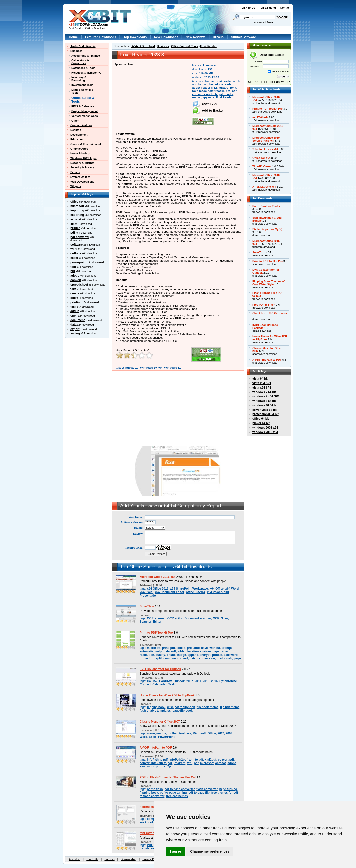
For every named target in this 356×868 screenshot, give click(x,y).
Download (210, 104)
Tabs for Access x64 (265, 149)
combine (169, 658)
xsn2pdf (168, 766)
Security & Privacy (82, 167)
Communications (81, 125)
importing (77, 210)
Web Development (82, 182)
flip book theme (207, 707)
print (165, 648)
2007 (190, 681)
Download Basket (272, 55)
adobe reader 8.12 (204, 88)
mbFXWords (148, 833)
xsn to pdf (153, 766)
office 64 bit (261, 419)
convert (76, 280)
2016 (214, 681)
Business (76, 51)
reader (197, 97)
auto (196, 648)
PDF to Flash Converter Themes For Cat (168, 777)
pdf (73, 233)
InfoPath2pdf (178, 760)
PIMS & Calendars (83, 106)
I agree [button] (176, 851)
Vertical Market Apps (85, 116)
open (74, 316)
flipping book (156, 707)
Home (73, 37)
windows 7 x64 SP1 (266, 396)
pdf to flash (155, 789)
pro (189, 648)
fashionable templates (155, 711)
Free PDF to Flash (264, 305)
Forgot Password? (277, 82)
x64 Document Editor (170, 592)
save (205, 648)
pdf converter (80, 237)
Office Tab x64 (262, 158)
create (75, 293)
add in (75, 311)
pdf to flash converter (179, 789)
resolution (147, 655)
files (73, 307)
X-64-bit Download (143, 46)
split (159, 658)
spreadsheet (79, 285)
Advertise (75, 859)
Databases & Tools (83, 68)
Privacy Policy (151, 859)
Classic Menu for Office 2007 (160, 722)
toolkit (181, 648)
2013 (206, 681)
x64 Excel (146, 592)
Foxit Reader (208, 46)
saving (75, 333)
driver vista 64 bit (265, 410)
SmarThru (147, 606)
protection (147, 658)
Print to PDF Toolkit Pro (156, 633)
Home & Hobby (80, 153)
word (74, 249)
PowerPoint (166, 737)
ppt (73, 271)
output (160, 651)
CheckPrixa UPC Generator (270, 313)
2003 (229, 733)
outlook (76, 253)
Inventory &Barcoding (79, 79)
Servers (75, 172)
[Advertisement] (152, 97)
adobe (75, 276)
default (171, 651)
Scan (225, 618)
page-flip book (182, 711)
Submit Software (243, 37)
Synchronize (228, 681)
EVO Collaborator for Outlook (160, 669)
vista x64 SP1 (262, 383)
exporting (77, 215)
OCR (216, 618)
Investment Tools (82, 85)
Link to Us (248, 8)
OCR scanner (156, 618)
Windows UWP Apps (84, 158)
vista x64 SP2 (262, 388)
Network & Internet (82, 163)
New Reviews (195, 37)
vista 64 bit (260, 379)
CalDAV (152, 681)
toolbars (185, 733)
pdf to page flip (199, 793)
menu (151, 733)
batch (194, 658)
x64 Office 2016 (158, 589)
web (229, 658)
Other (75, 121)
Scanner (145, 622)
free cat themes (177, 796)
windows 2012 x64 (265, 432)
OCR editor (175, 618)
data (74, 325)
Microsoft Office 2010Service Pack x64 (266, 139)
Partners (109, 859)
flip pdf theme (230, 707)
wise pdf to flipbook (181, 707)
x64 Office (217, 589)
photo (221, 658)
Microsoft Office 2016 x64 (157, 577)
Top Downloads (135, 37)
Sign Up (254, 82)
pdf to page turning (173, 793)
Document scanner (198, 618)
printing (76, 302)
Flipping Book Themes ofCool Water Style (268, 283)
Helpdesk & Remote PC (86, 73)
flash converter (207, 789)
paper (216, 651)
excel (74, 258)
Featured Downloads (101, 37)
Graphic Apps (79, 149)
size (225, 651)
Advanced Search (265, 22)
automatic (147, 651)
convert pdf (226, 760)
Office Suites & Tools (185, 46)
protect (217, 655)
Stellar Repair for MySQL (268, 229)
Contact (285, 8)
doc (73, 298)
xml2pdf (211, 760)
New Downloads (166, 37)
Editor (157, 622)
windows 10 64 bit (265, 405)
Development (79, 135)
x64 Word (232, 589)
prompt (227, 648)
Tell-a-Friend (267, 8)
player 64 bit (261, 423)
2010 (198, 681)
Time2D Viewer (262, 166)
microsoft (77, 206)
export (75, 329)
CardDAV (166, 681)
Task (172, 684)
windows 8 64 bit (264, 401)
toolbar (173, 733)
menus (161, 733)
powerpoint (78, 262)
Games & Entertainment (86, 144)
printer (75, 228)
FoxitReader (224, 97)
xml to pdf (196, 760)
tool (73, 267)
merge (182, 655)
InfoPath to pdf (157, 760)
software (77, 245)
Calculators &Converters (80, 62)
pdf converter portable (214, 92)
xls (73, 224)
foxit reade (199, 91)
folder (182, 651)
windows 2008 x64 (265, 428)
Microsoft (199, 733)
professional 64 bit (266, 414)
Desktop (76, 130)
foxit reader (216, 91)
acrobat (76, 219)
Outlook (179, 681)
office (74, 202)
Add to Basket (213, 111)
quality (160, 655)
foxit (233, 88)
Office (212, 733)
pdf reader (226, 94)
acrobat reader (222, 81)
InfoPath (179, 763)
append (193, 655)
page (237, 658)
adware (223, 88)
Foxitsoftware (125, 134)
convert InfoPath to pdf (156, 763)
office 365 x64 (196, 592)
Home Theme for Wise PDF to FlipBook (167, 695)
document (78, 320)
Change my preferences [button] (210, 851)
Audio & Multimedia (83, 46)
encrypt (205, 655)
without (215, 648)
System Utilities (80, 177)
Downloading (128, 859)
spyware (208, 97)
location (193, 651)
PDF (150, 845)
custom (206, 651)
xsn (142, 766)
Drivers (218, 37)
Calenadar (159, 684)
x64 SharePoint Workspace (189, 589)
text (73, 289)
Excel (153, 737)
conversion (207, 658)
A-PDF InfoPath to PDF (156, 748)
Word (143, 737)
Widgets (76, 186)
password (231, 655)
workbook (147, 822)
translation (147, 848)
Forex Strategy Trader (266, 206)
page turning (228, 789)
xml (190, 763)
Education (77, 139)
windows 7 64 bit (264, 392)
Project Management (85, 111)
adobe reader (223, 84)
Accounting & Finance (86, 56)
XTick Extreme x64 (264, 187)
